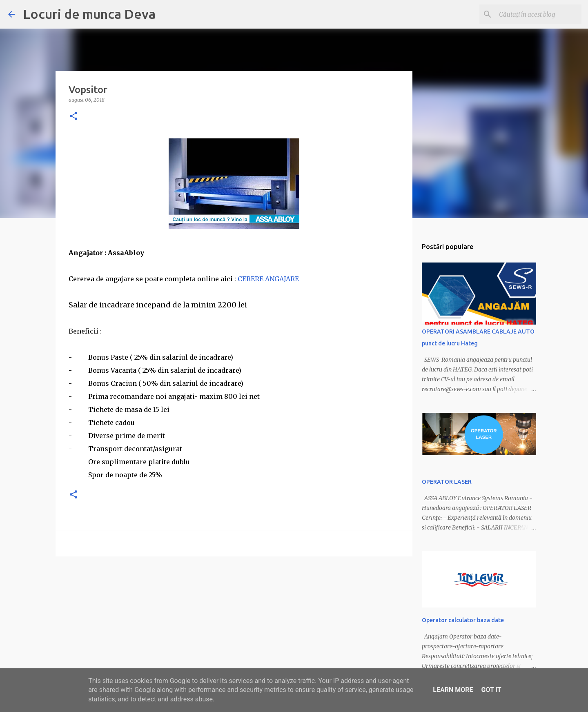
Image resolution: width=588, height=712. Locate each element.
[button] (73, 117)
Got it (491, 690)
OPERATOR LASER (447, 482)
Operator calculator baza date (463, 620)
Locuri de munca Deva (89, 14)
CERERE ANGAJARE (268, 279)
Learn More (453, 690)
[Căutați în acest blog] (539, 14)
